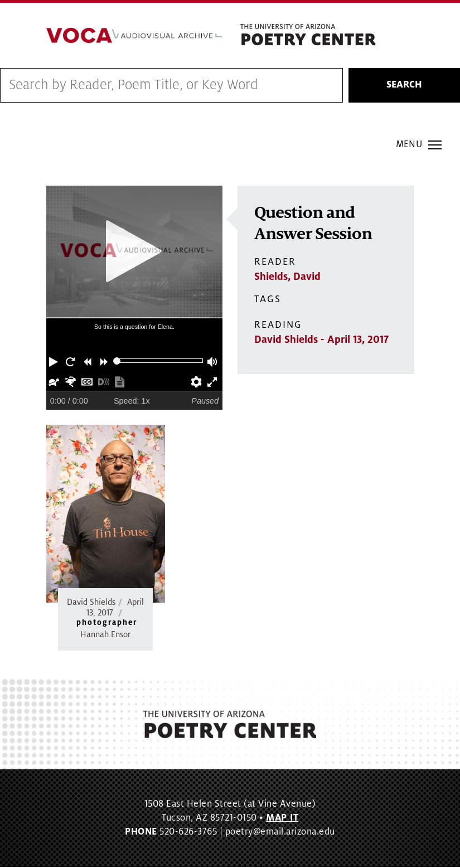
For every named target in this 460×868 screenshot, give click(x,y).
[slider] (117, 362)
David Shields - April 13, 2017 (321, 341)
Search (404, 86)
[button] (55, 362)
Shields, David (287, 278)
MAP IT (282, 819)
